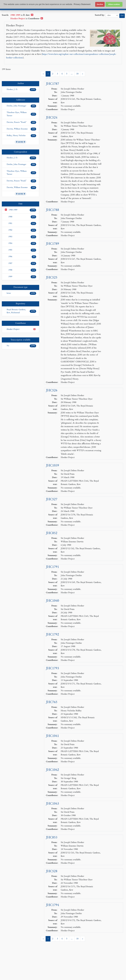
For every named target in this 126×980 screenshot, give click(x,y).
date (112, 15)
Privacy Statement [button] (82, 4)
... (72, 74)
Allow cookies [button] (114, 4)
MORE (21, 142)
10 (77, 74)
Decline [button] (100, 4)
